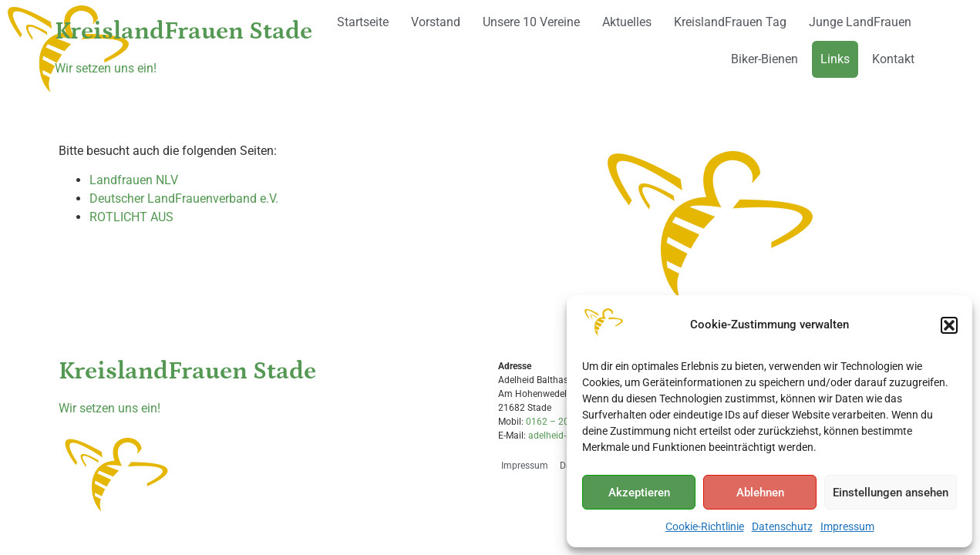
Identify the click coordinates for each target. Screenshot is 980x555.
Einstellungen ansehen (891, 493)
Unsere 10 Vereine (531, 22)
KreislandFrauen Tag (730, 22)
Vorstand (436, 22)
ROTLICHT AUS (131, 217)
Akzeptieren (639, 493)
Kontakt (893, 59)
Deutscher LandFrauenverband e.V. (184, 198)
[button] (949, 325)
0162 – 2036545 (561, 422)
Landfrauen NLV (134, 180)
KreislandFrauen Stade (184, 32)
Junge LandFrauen (860, 22)
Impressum (847, 526)
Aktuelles (627, 22)
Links (835, 59)
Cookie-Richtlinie (705, 526)
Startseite (363, 22)
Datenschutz (782, 526)
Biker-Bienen (764, 59)
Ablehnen (760, 493)
